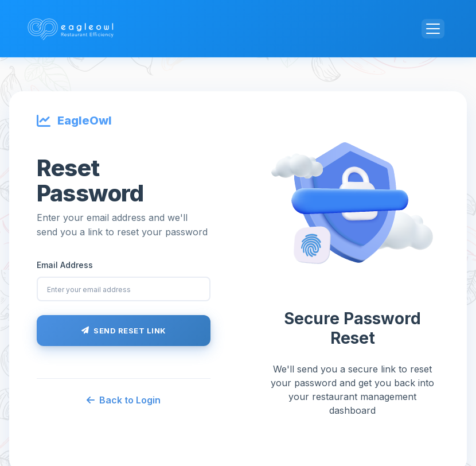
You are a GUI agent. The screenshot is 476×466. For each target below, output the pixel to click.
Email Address (65, 265)
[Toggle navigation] (433, 29)
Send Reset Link (124, 331)
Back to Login (124, 400)
